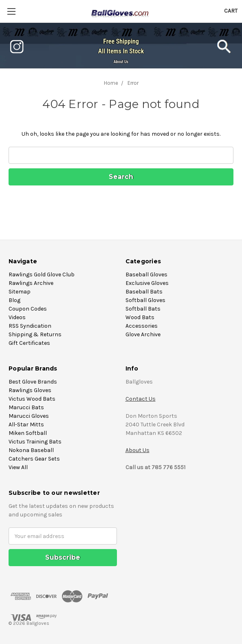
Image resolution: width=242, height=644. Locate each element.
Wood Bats (140, 317)
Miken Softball (28, 433)
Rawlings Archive (31, 283)
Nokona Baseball (31, 450)
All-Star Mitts (26, 425)
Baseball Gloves (146, 275)
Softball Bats (143, 309)
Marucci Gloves (29, 416)
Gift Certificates (29, 343)
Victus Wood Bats (32, 399)
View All (18, 467)
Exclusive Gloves (147, 283)
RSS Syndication (30, 326)
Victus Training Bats (35, 442)
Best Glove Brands (33, 382)
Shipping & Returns (35, 334)
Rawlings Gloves (30, 390)
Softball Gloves (145, 300)
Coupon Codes (28, 309)
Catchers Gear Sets (34, 459)
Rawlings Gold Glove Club (42, 275)
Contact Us (141, 399)
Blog (14, 300)
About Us (121, 62)
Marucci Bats (26, 407)
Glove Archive (143, 334)
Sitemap (20, 292)
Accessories (142, 326)
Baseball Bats (144, 292)
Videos (17, 317)
